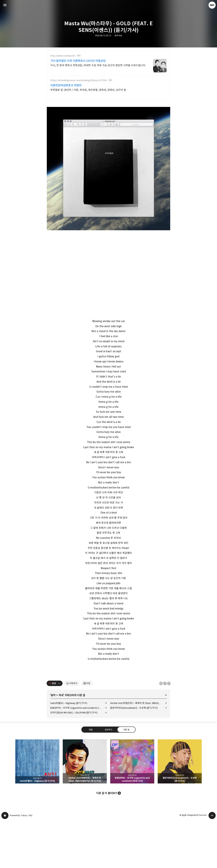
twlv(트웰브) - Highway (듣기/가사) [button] (37, 809)
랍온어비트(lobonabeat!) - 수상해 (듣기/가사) (134, 755)
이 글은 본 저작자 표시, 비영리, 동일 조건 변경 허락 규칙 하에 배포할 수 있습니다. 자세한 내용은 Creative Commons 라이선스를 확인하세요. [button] (165, 731)
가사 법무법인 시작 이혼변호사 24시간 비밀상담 (78, 61)
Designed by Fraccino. (197, 862)
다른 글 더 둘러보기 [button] (107, 841)
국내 (61, 743)
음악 (53, 743)
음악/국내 (118, 36)
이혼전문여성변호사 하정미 (66, 85)
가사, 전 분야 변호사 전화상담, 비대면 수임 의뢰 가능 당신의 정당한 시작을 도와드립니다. (98, 65)
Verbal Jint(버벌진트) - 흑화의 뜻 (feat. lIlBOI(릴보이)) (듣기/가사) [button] (85, 809)
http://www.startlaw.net (63, 56)
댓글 (91, 777)
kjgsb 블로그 (5, 863)
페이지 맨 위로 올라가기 (212, 863)
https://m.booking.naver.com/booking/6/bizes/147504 (79, 80)
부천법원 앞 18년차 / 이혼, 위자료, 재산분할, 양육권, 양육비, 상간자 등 (88, 90)
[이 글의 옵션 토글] (60, 731)
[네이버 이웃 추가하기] (87, 731)
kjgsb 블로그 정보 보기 (212, 5)
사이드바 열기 (5, 5)
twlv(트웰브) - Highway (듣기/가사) (69, 750)
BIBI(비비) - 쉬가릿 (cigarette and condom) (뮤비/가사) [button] (132, 809)
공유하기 (108, 777)
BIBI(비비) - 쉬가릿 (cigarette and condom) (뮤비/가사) (78, 755)
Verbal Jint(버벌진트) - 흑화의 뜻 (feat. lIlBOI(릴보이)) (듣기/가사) (139, 750)
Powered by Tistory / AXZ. (21, 863)
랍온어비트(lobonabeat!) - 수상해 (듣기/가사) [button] (180, 809)
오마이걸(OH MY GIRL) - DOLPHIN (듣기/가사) (74, 760)
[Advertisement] (108, 692)
